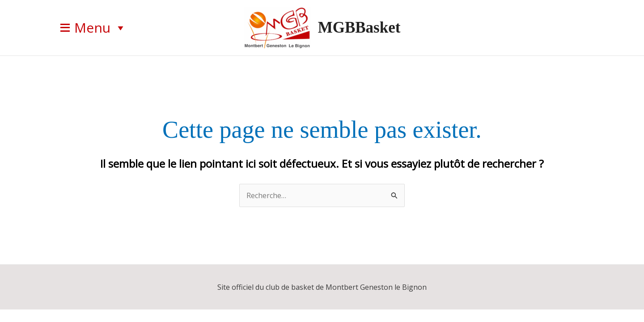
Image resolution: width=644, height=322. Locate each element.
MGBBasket (359, 28)
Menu (100, 28)
